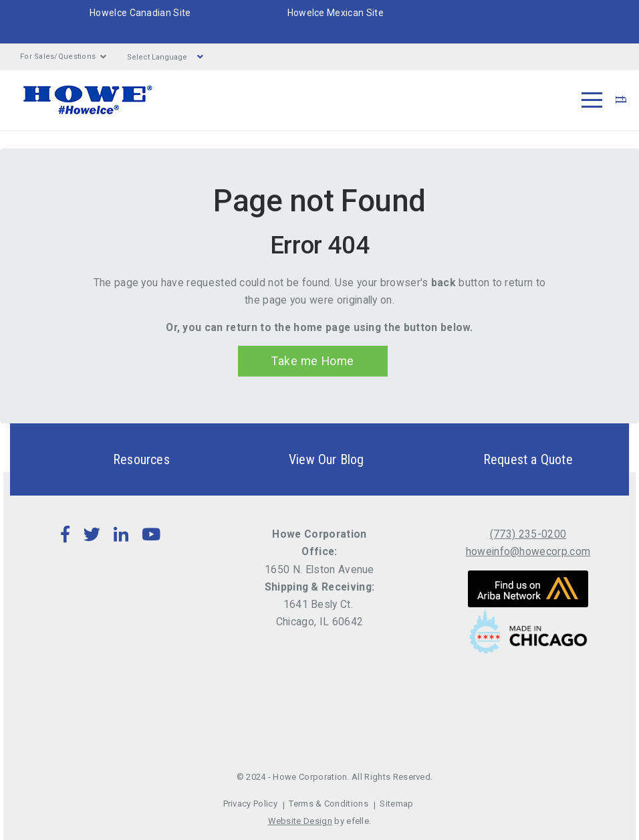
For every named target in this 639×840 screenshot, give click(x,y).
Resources (118, 459)
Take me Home (312, 361)
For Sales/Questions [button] (63, 57)
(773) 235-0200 (528, 534)
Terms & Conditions (329, 804)
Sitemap (396, 804)
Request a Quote (505, 459)
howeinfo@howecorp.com (528, 551)
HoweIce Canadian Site (140, 13)
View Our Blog (303, 459)
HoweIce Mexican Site (336, 13)
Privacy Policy (250, 804)
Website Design (300, 821)
